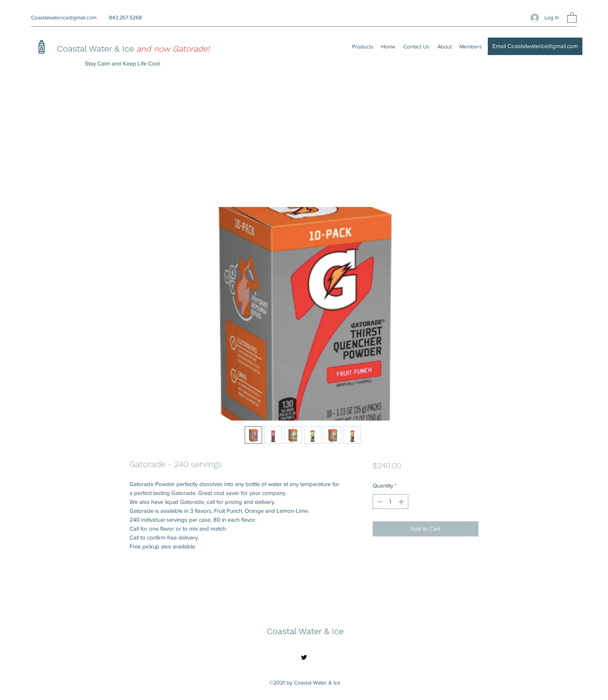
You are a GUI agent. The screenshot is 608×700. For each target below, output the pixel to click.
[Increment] (402, 502)
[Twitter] (304, 657)
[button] (572, 17)
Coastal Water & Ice (97, 49)
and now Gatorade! (173, 49)
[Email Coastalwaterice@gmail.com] (535, 46)
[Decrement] (379, 502)
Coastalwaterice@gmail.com (64, 17)
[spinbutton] (390, 502)
